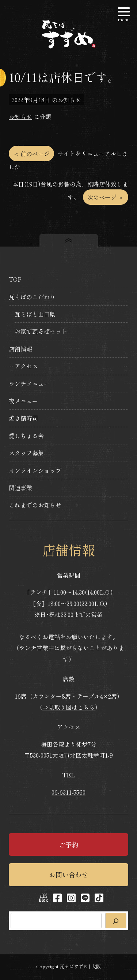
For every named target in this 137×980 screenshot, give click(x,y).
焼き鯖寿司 (23, 418)
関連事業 (20, 488)
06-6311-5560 (68, 792)
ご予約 (69, 844)
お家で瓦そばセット (41, 331)
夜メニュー (23, 401)
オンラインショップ (35, 470)
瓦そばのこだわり (32, 297)
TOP (15, 279)
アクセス (26, 366)
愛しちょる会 (26, 436)
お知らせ (20, 117)
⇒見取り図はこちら (69, 707)
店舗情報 (20, 349)
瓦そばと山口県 (35, 314)
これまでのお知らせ (35, 505)
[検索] (116, 921)
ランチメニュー (29, 384)
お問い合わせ (69, 874)
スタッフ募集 (26, 453)
